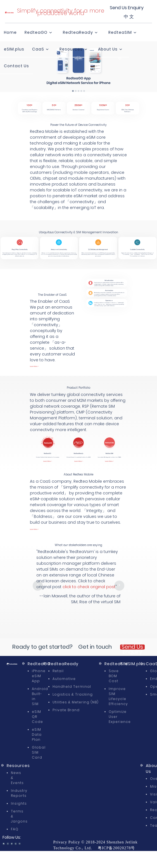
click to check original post (89, 587)
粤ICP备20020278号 (116, 848)
